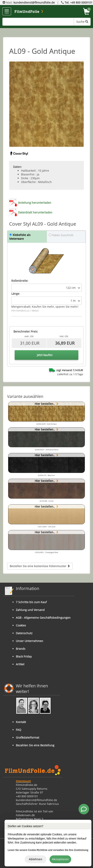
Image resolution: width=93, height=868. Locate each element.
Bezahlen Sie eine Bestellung (35, 745)
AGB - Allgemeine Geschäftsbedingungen (43, 618)
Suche (82, 22)
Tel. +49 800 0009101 (79, 2)
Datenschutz (24, 633)
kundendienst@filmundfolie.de (34, 2)
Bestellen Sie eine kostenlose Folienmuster (40, 566)
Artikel (20, 664)
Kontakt (21, 722)
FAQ (19, 730)
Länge (15, 294)
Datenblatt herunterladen (35, 212)
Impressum (23, 781)
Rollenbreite (19, 281)
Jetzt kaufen (45, 355)
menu (7, 12)
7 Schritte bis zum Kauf (31, 602)
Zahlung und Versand (30, 610)
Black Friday (24, 656)
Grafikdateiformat (28, 737)
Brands (21, 649)
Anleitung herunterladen (35, 203)
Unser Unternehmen (30, 641)
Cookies (21, 625)
